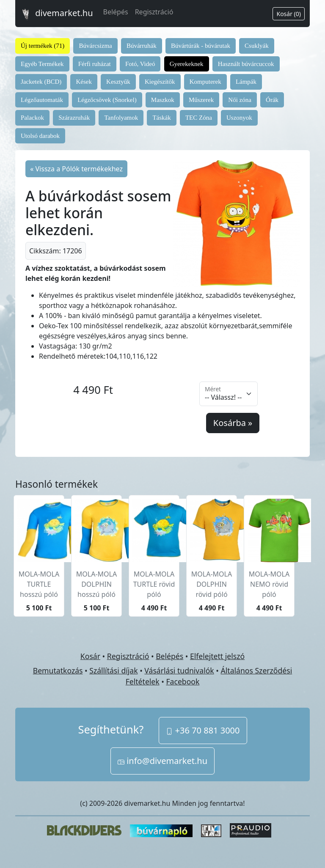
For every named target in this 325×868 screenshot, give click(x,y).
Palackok (32, 118)
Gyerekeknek (187, 64)
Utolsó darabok (40, 136)
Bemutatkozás (58, 670)
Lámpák (246, 82)
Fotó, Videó (140, 64)
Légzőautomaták (42, 100)
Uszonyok (239, 118)
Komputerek (205, 82)
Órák (272, 100)
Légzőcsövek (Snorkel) (107, 100)
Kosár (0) (289, 14)
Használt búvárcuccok (246, 64)
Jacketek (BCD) (41, 82)
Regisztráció (154, 12)
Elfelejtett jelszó (217, 656)
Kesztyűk (118, 82)
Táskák (161, 118)
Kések (84, 82)
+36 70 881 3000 (203, 730)
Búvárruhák (142, 46)
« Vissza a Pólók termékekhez (76, 169)
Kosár (90, 656)
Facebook (183, 681)
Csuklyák (257, 46)
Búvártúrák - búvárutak (201, 46)
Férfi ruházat (95, 64)
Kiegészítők (160, 82)
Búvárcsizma (95, 46)
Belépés (116, 12)
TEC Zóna (199, 118)
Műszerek (201, 100)
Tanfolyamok (121, 118)
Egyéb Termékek (42, 64)
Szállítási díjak (113, 670)
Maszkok (163, 100)
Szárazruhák (74, 118)
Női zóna (240, 100)
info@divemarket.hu (162, 761)
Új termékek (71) (43, 46)
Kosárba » (233, 423)
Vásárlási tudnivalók (179, 670)
